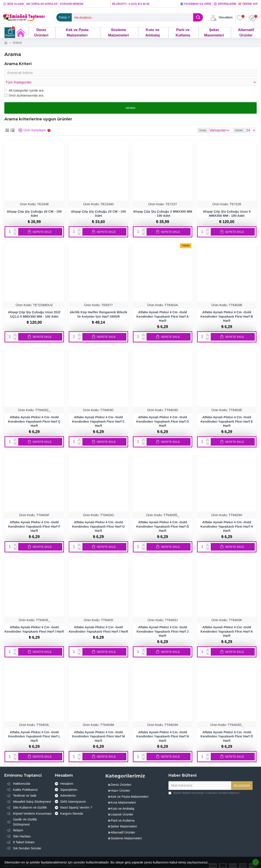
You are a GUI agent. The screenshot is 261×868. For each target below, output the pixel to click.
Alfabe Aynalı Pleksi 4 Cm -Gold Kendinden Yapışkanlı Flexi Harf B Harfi (227, 308)
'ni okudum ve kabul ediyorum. (204, 785)
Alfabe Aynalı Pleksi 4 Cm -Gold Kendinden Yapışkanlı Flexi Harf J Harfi (163, 623)
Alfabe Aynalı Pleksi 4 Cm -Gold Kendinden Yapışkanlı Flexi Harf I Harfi (98, 621)
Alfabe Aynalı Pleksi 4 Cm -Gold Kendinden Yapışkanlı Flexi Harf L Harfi (34, 728)
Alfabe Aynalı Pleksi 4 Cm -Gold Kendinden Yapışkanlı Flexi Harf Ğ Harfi (162, 518)
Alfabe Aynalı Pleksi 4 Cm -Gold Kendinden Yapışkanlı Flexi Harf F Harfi (34, 518)
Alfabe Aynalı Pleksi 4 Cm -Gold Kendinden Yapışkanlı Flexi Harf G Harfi (98, 518)
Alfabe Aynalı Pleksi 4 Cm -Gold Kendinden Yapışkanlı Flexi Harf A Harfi (163, 308)
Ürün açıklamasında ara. (24, 87)
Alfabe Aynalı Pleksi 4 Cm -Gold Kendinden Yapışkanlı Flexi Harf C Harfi (98, 413)
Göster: (239, 122)
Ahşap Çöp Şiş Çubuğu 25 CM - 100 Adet (98, 205)
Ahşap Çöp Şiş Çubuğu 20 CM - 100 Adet (34, 205)
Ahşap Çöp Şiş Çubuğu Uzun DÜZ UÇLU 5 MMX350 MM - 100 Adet (34, 306)
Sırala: (187, 122)
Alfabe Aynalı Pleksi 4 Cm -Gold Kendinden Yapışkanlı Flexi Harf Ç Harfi (34, 413)
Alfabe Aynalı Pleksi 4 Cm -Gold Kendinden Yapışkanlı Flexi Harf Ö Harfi (227, 728)
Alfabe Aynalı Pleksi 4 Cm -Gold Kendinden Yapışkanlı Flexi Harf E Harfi (227, 413)
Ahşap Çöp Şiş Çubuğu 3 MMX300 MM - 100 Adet (163, 205)
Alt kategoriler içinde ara (24, 82)
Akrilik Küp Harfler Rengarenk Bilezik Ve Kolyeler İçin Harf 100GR (98, 306)
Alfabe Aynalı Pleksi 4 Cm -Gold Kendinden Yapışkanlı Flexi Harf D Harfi (163, 413)
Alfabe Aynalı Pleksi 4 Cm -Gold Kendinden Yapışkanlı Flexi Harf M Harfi (98, 728)
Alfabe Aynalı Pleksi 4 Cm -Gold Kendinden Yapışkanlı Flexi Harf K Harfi (227, 623)
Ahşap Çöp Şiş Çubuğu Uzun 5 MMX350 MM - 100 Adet (227, 205)
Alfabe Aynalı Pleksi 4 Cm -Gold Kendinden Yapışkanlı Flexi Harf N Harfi (163, 728)
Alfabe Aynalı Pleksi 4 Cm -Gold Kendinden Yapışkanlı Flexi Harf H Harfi (227, 518)
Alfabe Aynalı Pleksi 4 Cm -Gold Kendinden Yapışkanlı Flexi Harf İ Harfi (34, 621)
